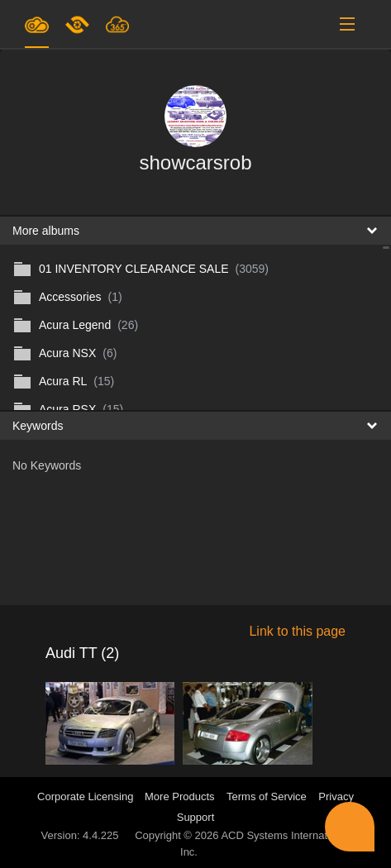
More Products (180, 796)
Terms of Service (267, 796)
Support (196, 817)
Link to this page (297, 631)
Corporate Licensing (87, 796)
